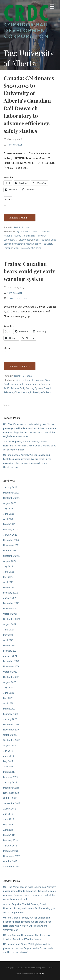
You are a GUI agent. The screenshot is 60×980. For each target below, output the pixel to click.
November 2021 (11, 609)
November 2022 (11, 545)
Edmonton (26, 240)
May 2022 (8, 577)
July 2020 (8, 688)
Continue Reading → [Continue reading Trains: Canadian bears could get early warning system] (20, 366)
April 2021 (8, 640)
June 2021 (9, 630)
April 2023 (8, 519)
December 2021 (11, 603)
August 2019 (10, 746)
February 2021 (10, 651)
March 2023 (9, 524)
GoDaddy (39, 974)
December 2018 (11, 788)
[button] (52, 7)
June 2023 (9, 514)
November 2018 (11, 793)
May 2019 (8, 761)
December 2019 (11, 725)
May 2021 (8, 635)
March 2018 (9, 835)
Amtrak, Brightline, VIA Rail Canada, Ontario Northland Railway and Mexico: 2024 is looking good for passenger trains (30, 446)
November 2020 (11, 667)
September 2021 (12, 619)
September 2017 (12, 867)
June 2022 (9, 572)
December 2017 (11, 851)
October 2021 (10, 614)
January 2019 (10, 783)
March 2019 (9, 772)
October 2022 (10, 551)
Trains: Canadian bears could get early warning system (29, 271)
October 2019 (10, 735)
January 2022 (10, 598)
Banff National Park (14, 384)
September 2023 (12, 498)
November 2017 (11, 856)
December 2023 (11, 493)
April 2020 (8, 704)
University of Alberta (30, 248)
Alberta (27, 231)
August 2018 (10, 809)
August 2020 (10, 682)
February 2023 (10, 530)
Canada (36, 231)
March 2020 (9, 709)
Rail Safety (47, 244)
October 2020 (10, 672)
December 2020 (11, 661)
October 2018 (10, 798)
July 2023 (8, 509)
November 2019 (11, 730)
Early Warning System (31, 388)
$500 (19, 231)
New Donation (33, 244)
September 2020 (12, 677)
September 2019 (12, 740)
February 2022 (10, 593)
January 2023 (10, 535)
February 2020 (10, 714)
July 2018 (8, 814)
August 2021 (10, 624)
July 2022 (8, 567)
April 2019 (8, 767)
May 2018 (8, 825)
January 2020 (10, 719)
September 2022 (12, 556)
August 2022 (10, 561)
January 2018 (10, 846)
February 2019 (10, 777)
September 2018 (12, 804)
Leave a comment (18, 298)
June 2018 (9, 819)
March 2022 (9, 588)
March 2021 (9, 646)
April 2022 (8, 582)
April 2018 (8, 830)
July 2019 (8, 751)
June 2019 (9, 756)
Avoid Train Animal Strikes (39, 380)
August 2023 (10, 503)
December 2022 (11, 540)
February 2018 (10, 840)
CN (18, 240)
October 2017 (10, 861)
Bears (28, 384)
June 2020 (9, 693)
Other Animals (22, 392)
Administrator (14, 145)
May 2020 (8, 698)
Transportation (11, 248)
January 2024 (10, 488)
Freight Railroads (23, 227)
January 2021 (10, 656)
